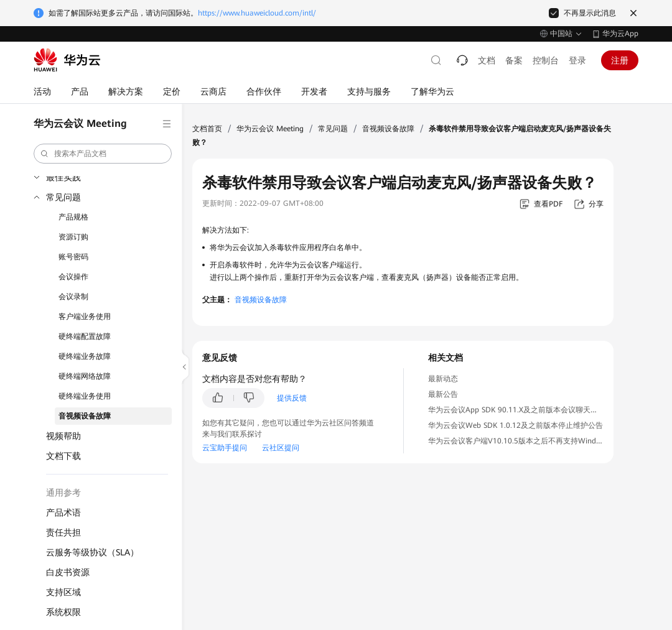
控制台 (546, 60)
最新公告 (443, 394)
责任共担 (63, 532)
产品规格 (73, 217)
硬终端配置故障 (85, 336)
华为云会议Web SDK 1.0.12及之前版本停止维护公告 (516, 425)
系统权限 (63, 612)
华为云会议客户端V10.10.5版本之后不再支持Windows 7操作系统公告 (544, 441)
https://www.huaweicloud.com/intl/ (257, 13)
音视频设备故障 (85, 416)
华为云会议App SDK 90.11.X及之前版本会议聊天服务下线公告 (532, 410)
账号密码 (73, 257)
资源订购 (73, 237)
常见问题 (63, 197)
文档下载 (63, 456)
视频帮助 (63, 436)
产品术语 (63, 512)
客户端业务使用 (85, 317)
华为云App (620, 34)
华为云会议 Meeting (270, 129)
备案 (514, 60)
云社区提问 (281, 448)
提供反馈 (292, 398)
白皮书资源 (68, 572)
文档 (487, 60)
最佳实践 (63, 177)
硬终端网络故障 (85, 376)
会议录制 (73, 297)
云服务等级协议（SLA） (92, 552)
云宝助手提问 (225, 448)
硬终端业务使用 (85, 396)
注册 (620, 60)
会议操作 (73, 277)
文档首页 (207, 129)
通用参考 (63, 493)
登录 (577, 60)
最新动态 (443, 379)
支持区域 (63, 592)
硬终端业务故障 (85, 356)
